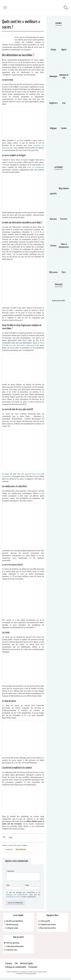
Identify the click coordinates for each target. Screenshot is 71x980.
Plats (64, 272)
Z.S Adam (24, 845)
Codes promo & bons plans (15, 946)
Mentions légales (27, 963)
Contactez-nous (12, 950)
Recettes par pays (12, 925)
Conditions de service (14, 897)
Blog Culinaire (64, 189)
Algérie (64, 50)
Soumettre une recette (48, 925)
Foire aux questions (13, 943)
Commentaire (10, 871)
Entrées (53, 246)
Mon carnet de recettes (48, 928)
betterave (14, 62)
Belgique (53, 128)
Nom (8, 885)
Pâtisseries (53, 272)
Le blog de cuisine (12, 928)
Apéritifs (53, 194)
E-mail (27, 885)
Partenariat (33, 967)
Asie (64, 103)
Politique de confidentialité (17, 895)
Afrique (53, 50)
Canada (64, 128)
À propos (9, 963)
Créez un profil (45, 921)
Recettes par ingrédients (15, 921)
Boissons (53, 219)
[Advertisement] (59, 149)
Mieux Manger (21, 849)
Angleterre (53, 103)
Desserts (64, 219)
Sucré (10, 837)
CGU (16, 963)
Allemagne (53, 76)
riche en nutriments (36, 167)
